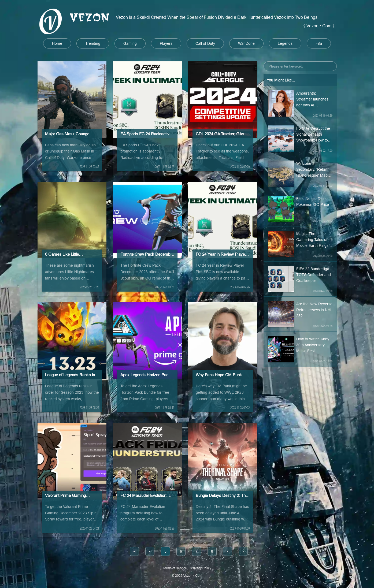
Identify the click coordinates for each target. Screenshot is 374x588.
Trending (93, 43)
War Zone (246, 43)
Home (57, 43)
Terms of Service (175, 568)
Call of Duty (205, 43)
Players (166, 43)
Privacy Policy (201, 568)
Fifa (319, 43)
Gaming (130, 43)
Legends (285, 43)
